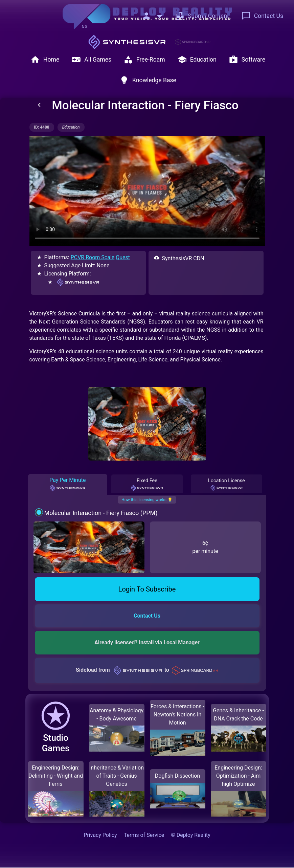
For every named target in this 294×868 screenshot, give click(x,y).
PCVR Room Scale (93, 257)
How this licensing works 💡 (147, 500)
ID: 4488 (42, 127)
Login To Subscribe (147, 589)
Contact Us (262, 16)
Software (247, 60)
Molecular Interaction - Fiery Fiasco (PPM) (101, 513)
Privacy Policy (100, 835)
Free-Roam (144, 60)
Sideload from (147, 670)
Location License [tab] (227, 485)
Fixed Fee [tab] (147, 485)
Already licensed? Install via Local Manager (147, 642)
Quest (123, 257)
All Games (91, 60)
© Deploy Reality (191, 835)
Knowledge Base (148, 80)
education (71, 127)
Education (197, 60)
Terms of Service (144, 835)
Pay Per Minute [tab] (67, 484)
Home (45, 60)
